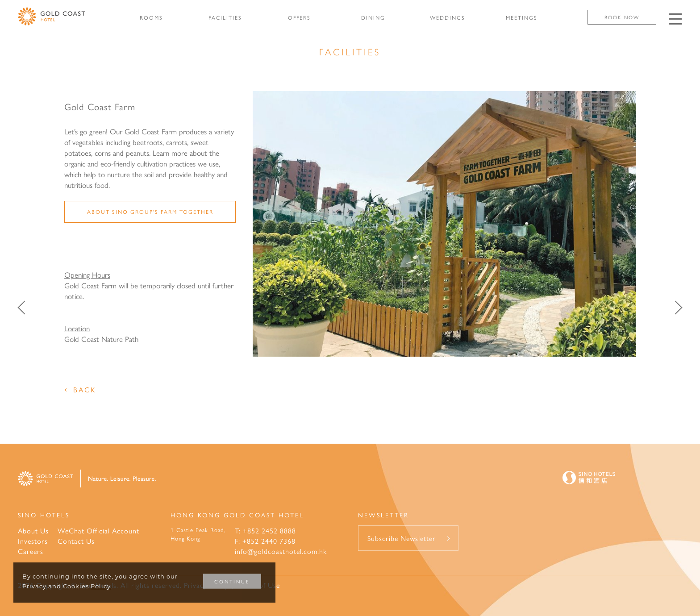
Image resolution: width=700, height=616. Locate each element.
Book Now (622, 17)
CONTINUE (232, 581)
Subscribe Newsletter (402, 538)
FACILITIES (225, 17)
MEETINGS (522, 17)
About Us (33, 531)
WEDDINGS (448, 17)
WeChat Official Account (98, 531)
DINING (373, 17)
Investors (33, 541)
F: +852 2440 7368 (265, 541)
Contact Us (76, 541)
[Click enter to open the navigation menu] (675, 19)
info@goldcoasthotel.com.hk (281, 551)
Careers (31, 551)
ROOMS (151, 17)
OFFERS (299, 17)
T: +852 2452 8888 (265, 531)
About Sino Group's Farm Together (150, 212)
